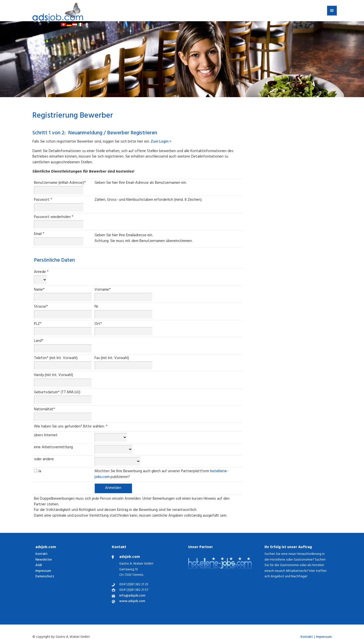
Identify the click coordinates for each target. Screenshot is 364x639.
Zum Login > (161, 142)
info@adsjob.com (132, 596)
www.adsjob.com (132, 602)
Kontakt (42, 554)
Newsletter (44, 560)
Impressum (43, 571)
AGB (39, 565)
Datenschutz (45, 577)
